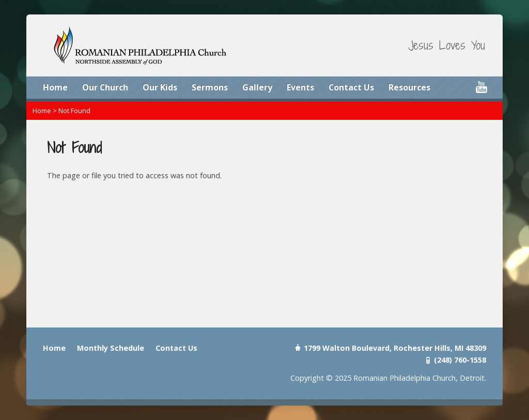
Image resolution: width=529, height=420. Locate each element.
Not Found (74, 111)
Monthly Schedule (111, 348)
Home (55, 87)
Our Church (105, 87)
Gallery (257, 87)
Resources (409, 87)
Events (300, 87)
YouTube (481, 87)
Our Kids (160, 87)
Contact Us (351, 87)
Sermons (210, 87)
